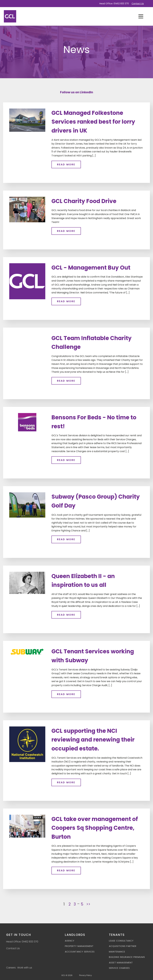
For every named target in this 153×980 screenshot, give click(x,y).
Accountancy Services (80, 952)
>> (88, 904)
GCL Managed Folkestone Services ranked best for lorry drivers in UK (93, 122)
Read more (66, 164)
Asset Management (121, 963)
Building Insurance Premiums (127, 957)
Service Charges (119, 968)
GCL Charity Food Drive (84, 201)
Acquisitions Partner (123, 946)
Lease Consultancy (121, 941)
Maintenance (117, 952)
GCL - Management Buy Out (91, 268)
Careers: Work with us (19, 968)
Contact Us (138, 4)
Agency (70, 941)
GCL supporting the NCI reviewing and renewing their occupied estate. (93, 740)
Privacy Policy (86, 975)
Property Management (79, 946)
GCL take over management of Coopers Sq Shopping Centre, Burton (95, 828)
